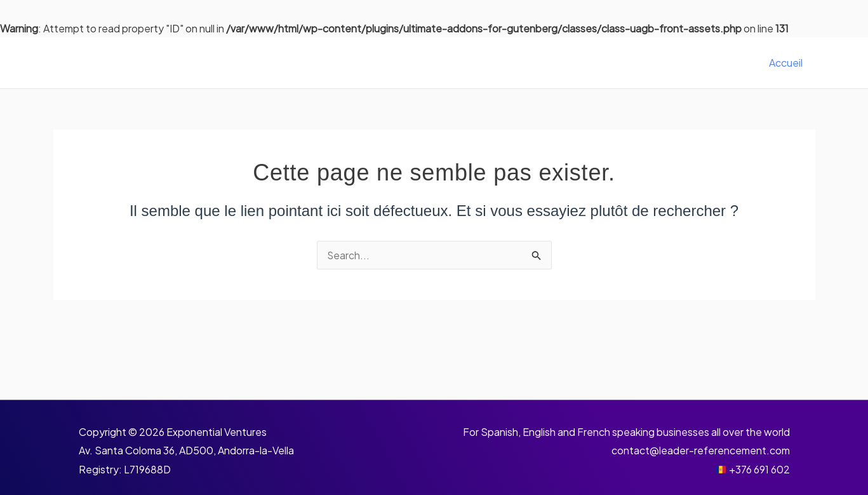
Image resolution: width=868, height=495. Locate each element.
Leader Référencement (167, 63)
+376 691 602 (759, 469)
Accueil (788, 63)
